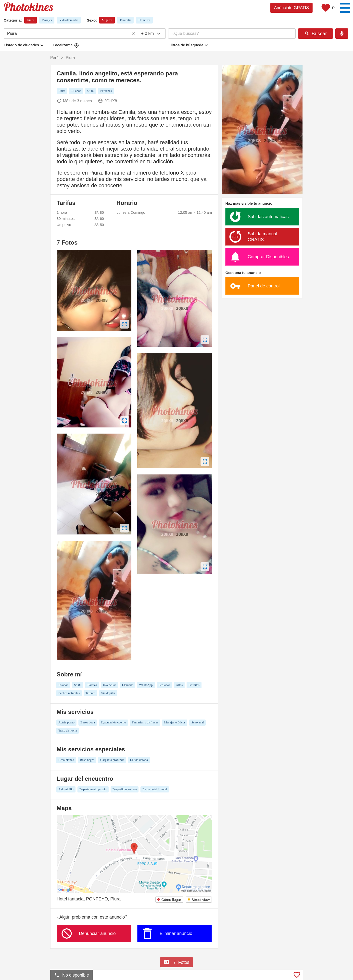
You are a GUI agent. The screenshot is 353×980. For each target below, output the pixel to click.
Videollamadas (69, 20)
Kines (30, 20)
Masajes (47, 20)
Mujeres (107, 20)
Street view (199, 899)
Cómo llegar (169, 900)
